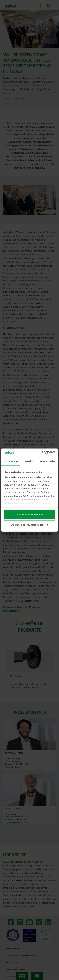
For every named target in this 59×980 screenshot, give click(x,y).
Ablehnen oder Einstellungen (30, 525)
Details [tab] (29, 461)
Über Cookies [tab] (48, 461)
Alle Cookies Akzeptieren (30, 515)
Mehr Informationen (40, 503)
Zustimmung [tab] (11, 461)
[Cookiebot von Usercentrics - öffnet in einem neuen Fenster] (42, 453)
